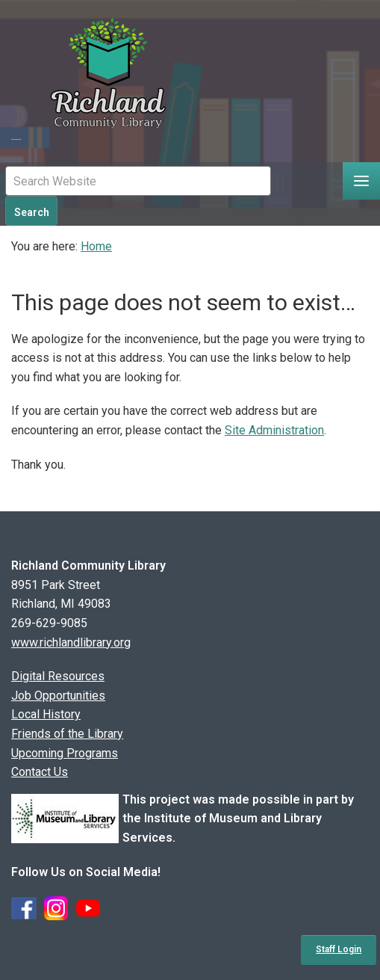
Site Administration (274, 430)
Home (96, 246)
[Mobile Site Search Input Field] (138, 181)
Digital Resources (58, 676)
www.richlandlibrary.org (71, 642)
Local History (46, 714)
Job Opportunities (58, 696)
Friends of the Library (67, 734)
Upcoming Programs (65, 753)
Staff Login (339, 949)
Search (32, 212)
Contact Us (40, 772)
